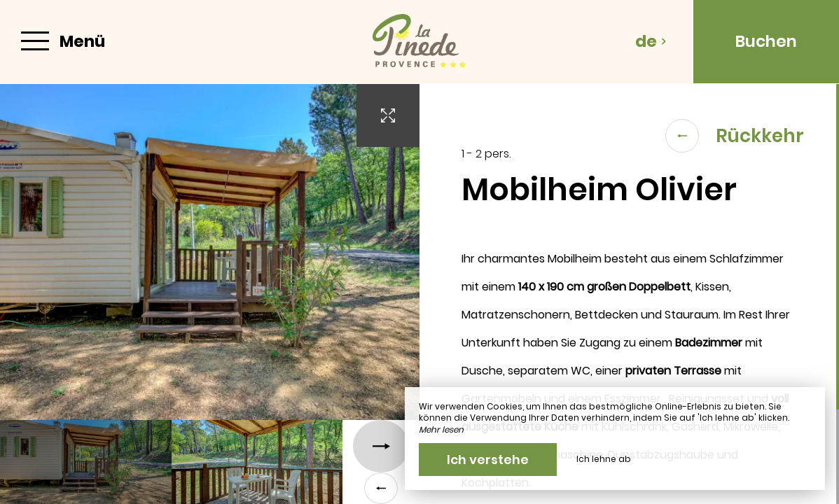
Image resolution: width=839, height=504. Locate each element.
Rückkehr (735, 136)
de (651, 41)
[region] (629, 294)
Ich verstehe (488, 460)
